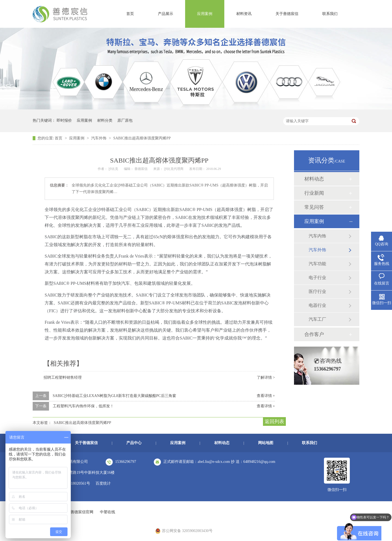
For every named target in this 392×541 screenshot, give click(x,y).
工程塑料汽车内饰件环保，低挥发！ (83, 406)
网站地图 (266, 443)
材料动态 (314, 179)
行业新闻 (314, 193)
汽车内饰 (317, 236)
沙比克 (114, 169)
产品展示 (166, 14)
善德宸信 (141, 169)
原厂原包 (125, 120)
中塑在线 (108, 512)
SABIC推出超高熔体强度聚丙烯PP (142, 138)
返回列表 (274, 421)
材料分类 (105, 120)
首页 (130, 14)
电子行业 (317, 278)
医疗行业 (317, 291)
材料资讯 (244, 14)
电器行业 (317, 305)
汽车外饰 (99, 138)
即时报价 (64, 120)
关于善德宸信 (287, 14)
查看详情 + (266, 396)
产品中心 (134, 443)
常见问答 (314, 207)
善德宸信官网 (82, 512)
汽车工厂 (317, 319)
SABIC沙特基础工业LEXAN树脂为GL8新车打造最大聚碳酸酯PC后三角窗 (114, 396)
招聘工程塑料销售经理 (63, 378)
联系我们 (330, 14)
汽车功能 (317, 264)
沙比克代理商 (174, 169)
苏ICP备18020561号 (74, 483)
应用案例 (205, 14)
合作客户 (314, 334)
